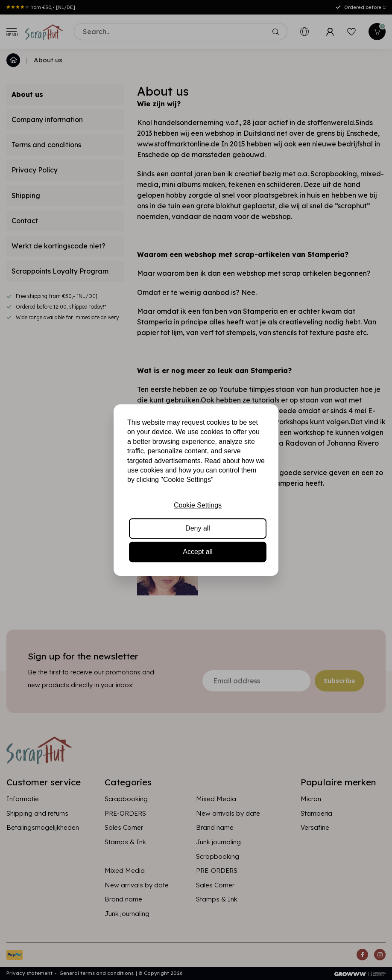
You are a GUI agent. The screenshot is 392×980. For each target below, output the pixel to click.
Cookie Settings (198, 505)
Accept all (197, 552)
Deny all (198, 528)
